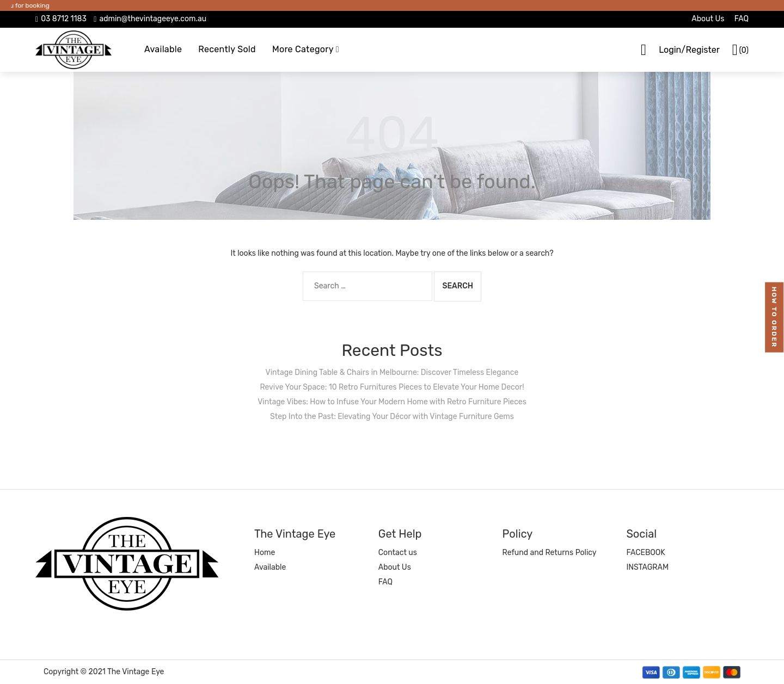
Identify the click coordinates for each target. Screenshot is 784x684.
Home (265, 553)
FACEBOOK (645, 553)
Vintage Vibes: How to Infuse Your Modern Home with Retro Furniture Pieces (392, 402)
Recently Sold (227, 49)
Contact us (398, 553)
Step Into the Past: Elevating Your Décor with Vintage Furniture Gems (392, 417)
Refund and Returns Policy (550, 553)
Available (163, 49)
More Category (303, 49)
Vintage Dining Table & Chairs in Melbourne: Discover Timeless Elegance (392, 372)
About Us (708, 19)
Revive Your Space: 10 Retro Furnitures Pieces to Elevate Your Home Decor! (392, 387)
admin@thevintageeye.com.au (153, 19)
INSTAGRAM (647, 567)
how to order (775, 317)
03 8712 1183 (64, 19)
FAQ (742, 19)
